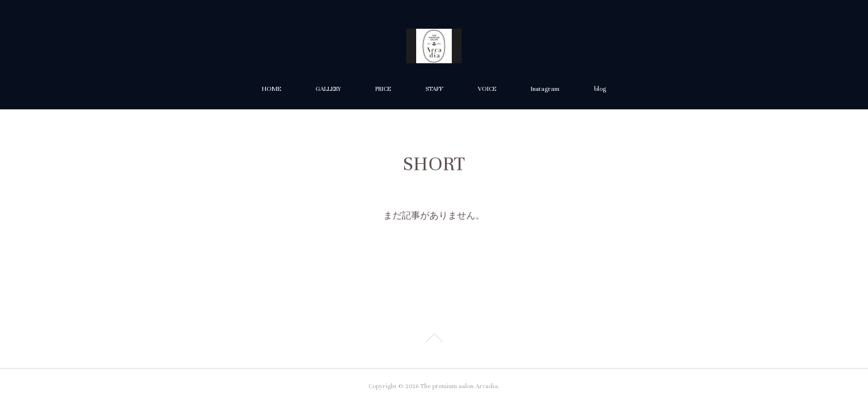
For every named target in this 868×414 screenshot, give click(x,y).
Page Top (434, 340)
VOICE (487, 89)
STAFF (434, 89)
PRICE (383, 89)
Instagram (545, 89)
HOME (271, 89)
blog (600, 89)
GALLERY (328, 89)
